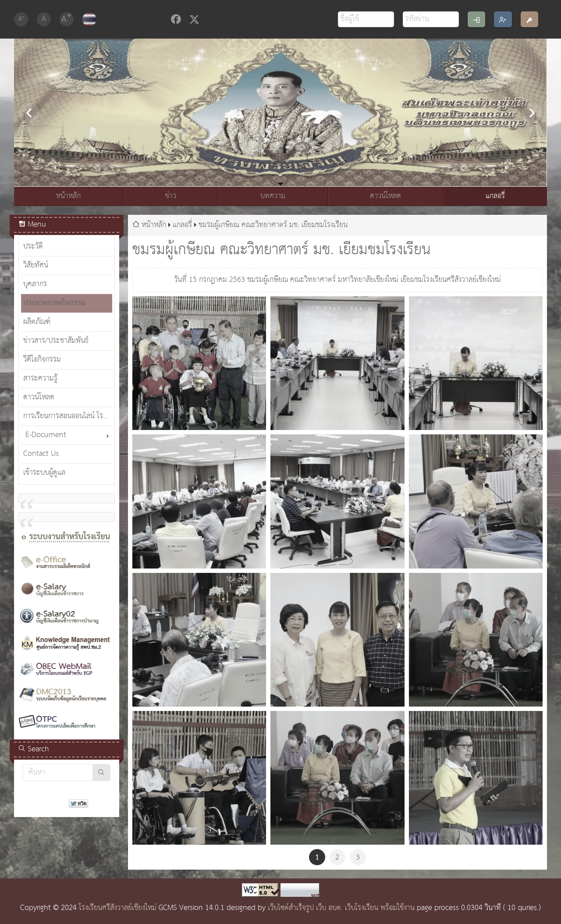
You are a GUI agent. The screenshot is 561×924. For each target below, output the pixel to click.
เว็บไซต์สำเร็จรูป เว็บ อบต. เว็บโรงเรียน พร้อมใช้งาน (341, 908)
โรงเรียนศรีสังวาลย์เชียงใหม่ (118, 908)
